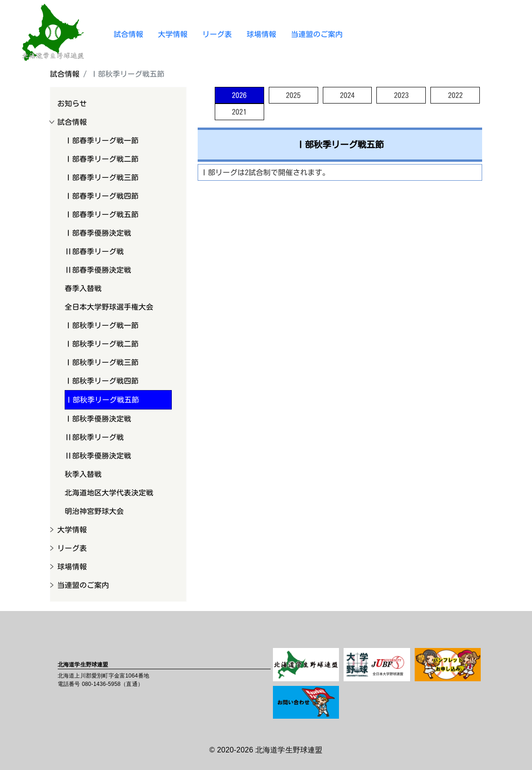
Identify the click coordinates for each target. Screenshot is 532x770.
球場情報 (261, 34)
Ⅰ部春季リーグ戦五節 (102, 214)
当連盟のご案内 (317, 34)
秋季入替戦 (83, 474)
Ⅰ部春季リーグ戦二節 (102, 159)
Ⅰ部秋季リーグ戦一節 (102, 325)
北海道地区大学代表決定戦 (109, 493)
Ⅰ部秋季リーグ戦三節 (102, 362)
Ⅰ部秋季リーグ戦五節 (102, 400)
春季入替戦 (83, 288)
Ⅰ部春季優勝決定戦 (98, 233)
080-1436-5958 (101, 684)
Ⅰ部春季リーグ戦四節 (102, 196)
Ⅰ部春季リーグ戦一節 (102, 141)
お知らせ (72, 104)
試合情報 (128, 34)
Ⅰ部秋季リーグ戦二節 (102, 344)
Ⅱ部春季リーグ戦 (94, 251)
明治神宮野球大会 (94, 511)
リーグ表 (217, 34)
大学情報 (173, 34)
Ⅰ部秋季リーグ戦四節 (102, 381)
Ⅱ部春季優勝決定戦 (98, 270)
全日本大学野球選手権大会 (109, 307)
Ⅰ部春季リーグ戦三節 (102, 177)
